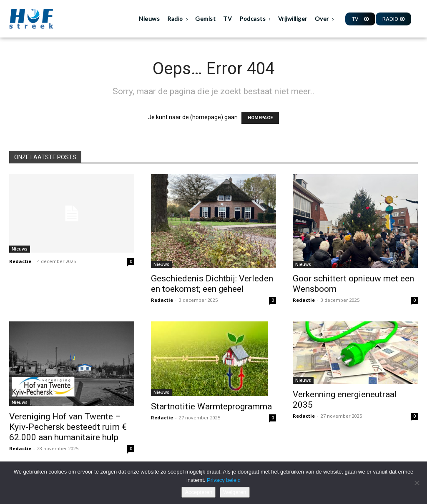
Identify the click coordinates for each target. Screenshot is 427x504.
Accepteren (198, 492)
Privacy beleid (224, 480)
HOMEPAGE (260, 118)
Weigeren (235, 492)
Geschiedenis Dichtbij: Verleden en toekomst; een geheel (212, 284)
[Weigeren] (417, 483)
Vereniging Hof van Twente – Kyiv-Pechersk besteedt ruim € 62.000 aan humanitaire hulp (68, 427)
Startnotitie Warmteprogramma (211, 406)
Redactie (20, 261)
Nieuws (20, 249)
